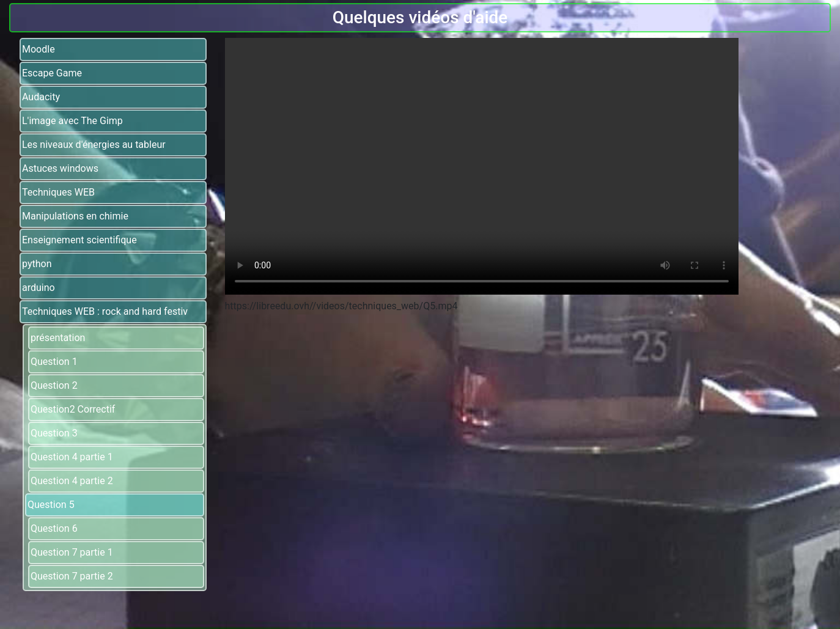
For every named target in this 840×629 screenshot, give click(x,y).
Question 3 (54, 433)
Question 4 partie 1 (72, 457)
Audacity (41, 97)
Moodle (39, 49)
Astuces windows (60, 168)
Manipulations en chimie (75, 216)
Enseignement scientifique (79, 240)
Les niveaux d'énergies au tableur (94, 145)
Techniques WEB (58, 192)
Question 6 (54, 528)
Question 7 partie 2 (72, 576)
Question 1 (54, 362)
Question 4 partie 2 (72, 481)
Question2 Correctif (73, 409)
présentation (58, 338)
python (37, 264)
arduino (39, 288)
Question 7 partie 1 (72, 552)
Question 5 (51, 505)
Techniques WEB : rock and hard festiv (105, 311)
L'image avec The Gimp (72, 121)
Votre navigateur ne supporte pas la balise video (482, 166)
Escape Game (52, 73)
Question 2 (54, 385)
